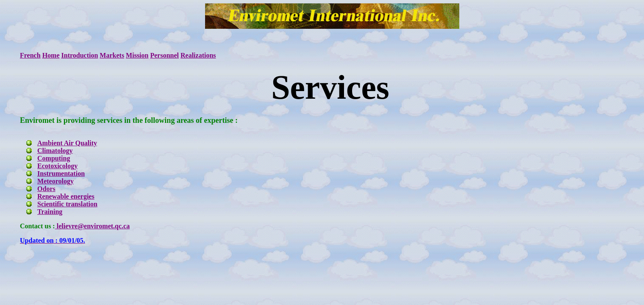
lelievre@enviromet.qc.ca (92, 226)
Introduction (80, 55)
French (30, 55)
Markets (112, 55)
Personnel (164, 55)
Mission (137, 55)
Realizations (198, 55)
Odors (46, 189)
